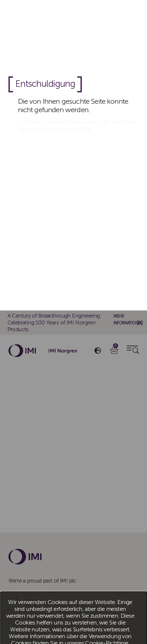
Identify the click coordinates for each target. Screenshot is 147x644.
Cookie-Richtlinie (107, 333)
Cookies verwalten (127, 351)
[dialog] (73, 322)
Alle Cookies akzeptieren (38, 351)
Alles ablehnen (84, 351)
